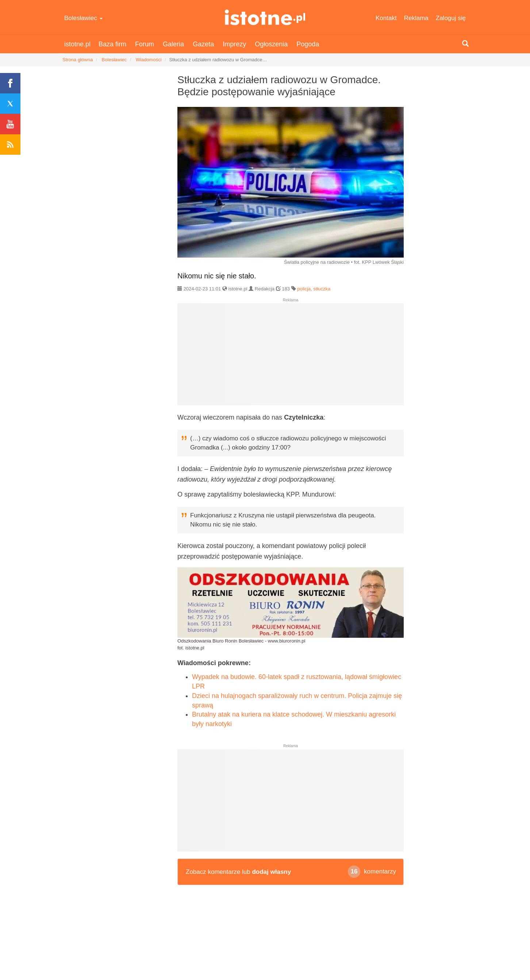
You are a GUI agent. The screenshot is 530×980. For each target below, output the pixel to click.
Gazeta (203, 44)
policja (304, 289)
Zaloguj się (451, 18)
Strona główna (78, 60)
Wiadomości (149, 60)
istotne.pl (265, 17)
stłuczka (322, 289)
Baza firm (112, 44)
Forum (145, 44)
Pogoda (308, 44)
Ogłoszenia (271, 44)
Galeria (173, 44)
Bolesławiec (83, 18)
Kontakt (386, 18)
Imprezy (234, 44)
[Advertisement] (291, 357)
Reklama (416, 18)
